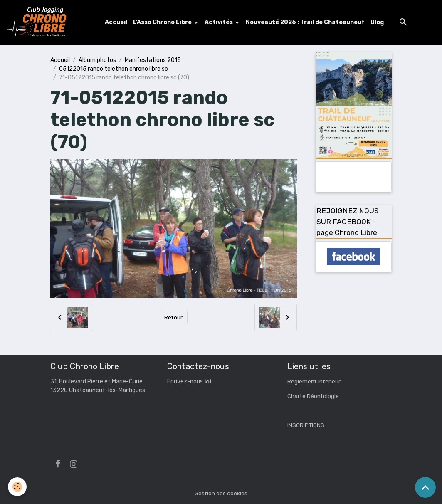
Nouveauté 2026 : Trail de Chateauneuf (306, 22)
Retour (174, 317)
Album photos (97, 60)
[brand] (39, 22)
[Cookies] (18, 487)
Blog (378, 22)
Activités (220, 22)
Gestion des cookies (221, 493)
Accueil (116, 22)
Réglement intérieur (314, 382)
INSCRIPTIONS (306, 426)
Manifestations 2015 (153, 60)
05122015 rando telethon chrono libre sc (114, 69)
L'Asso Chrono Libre (163, 22)
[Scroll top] (425, 487)
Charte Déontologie (314, 397)
